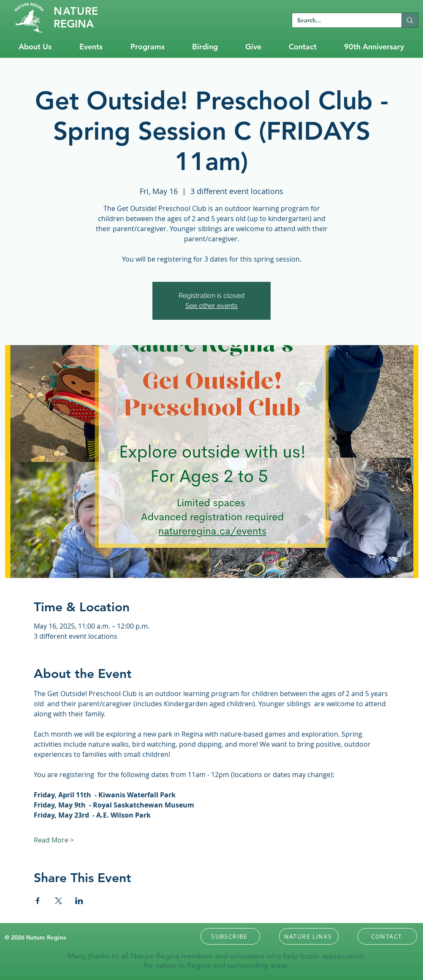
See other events (211, 306)
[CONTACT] (387, 936)
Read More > (54, 840)
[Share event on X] (58, 901)
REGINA (74, 24)
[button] (230, 936)
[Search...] (340, 21)
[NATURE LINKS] (309, 936)
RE (76, 11)
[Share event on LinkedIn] (79, 901)
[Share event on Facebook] (38, 901)
